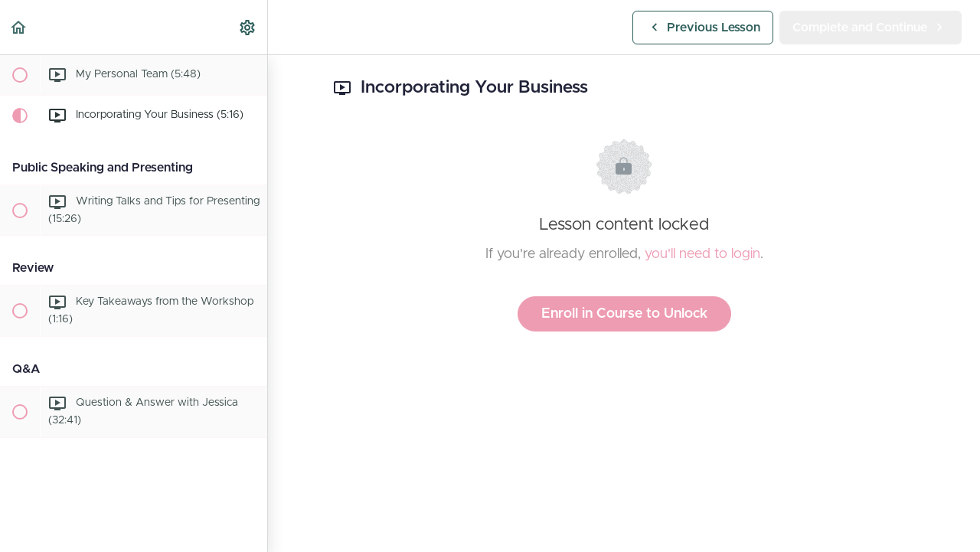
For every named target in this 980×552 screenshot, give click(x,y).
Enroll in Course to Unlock (624, 314)
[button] (19, 27)
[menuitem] (248, 27)
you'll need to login (702, 254)
